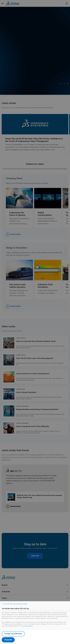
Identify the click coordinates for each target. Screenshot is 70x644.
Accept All (8, 640)
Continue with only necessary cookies (15, 604)
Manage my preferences (13, 634)
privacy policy (28, 626)
